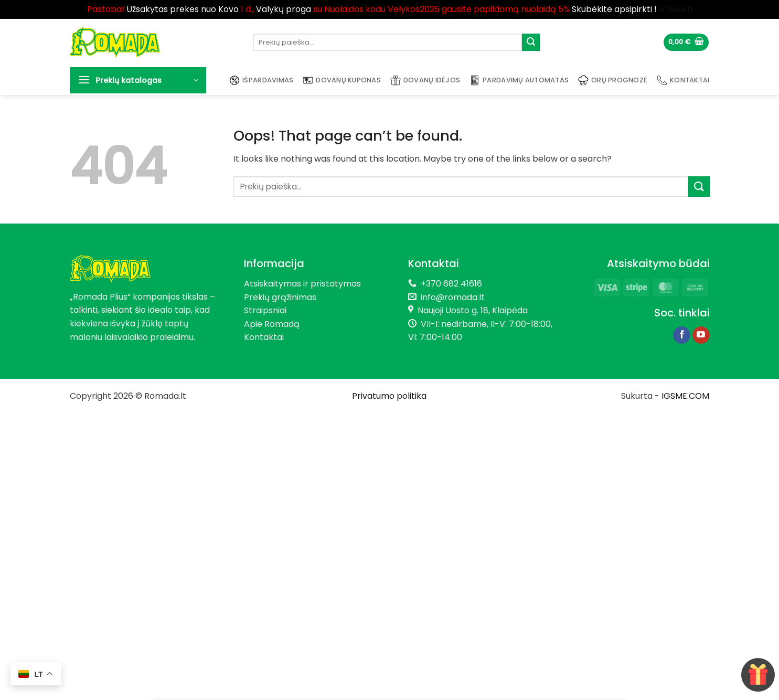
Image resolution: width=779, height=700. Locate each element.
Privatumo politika (389, 396)
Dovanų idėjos (425, 80)
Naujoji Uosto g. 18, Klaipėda (473, 310)
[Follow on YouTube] (701, 335)
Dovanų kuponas (342, 80)
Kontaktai (683, 80)
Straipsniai (265, 310)
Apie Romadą (272, 324)
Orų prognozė (613, 80)
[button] (686, 42)
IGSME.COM (685, 396)
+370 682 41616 (451, 284)
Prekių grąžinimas (280, 297)
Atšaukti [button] (676, 9)
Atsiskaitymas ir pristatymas (302, 284)
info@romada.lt (451, 297)
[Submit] (531, 43)
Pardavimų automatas (519, 80)
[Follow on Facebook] (682, 335)
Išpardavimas (261, 80)
